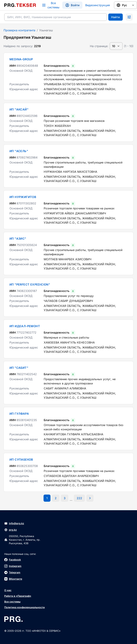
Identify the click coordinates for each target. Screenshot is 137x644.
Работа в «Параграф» (18, 596)
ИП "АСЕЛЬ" (19, 151)
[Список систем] (51, 5)
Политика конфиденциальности (25, 607)
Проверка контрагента (19, 30)
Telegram (12, 572)
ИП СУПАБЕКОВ (21, 460)
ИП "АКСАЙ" (19, 109)
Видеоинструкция (98, 5)
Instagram (13, 566)
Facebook (13, 560)
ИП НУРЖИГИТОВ (23, 197)
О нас (8, 590)
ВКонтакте (13, 579)
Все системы (12, 602)
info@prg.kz (14, 523)
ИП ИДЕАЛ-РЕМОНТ (25, 326)
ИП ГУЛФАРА (19, 414)
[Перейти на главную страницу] (20, 5)
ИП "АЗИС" (18, 239)
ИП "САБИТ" (19, 368)
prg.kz (11, 530)
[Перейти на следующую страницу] (90, 498)
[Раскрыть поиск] (129, 17)
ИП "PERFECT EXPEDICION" (30, 284)
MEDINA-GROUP (21, 59)
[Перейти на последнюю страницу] (79, 498)
